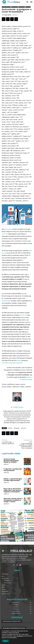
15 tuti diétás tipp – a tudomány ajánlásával (8, 443)
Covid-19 (4, 234)
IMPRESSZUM (7, 635)
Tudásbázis (22, 7)
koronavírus (9, 229)
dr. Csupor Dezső (7, 15)
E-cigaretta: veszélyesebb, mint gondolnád (13, 470)
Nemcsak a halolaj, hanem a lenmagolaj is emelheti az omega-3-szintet (13, 500)
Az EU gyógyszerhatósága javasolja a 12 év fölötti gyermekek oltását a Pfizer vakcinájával (26, 445)
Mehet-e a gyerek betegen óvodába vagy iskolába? (13, 480)
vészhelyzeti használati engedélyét (12, 363)
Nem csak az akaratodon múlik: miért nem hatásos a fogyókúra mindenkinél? (13, 490)
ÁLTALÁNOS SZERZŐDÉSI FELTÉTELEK (14, 628)
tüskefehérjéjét (6, 301)
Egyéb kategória (6, 7)
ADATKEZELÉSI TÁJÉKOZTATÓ (12, 621)
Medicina (28, 7)
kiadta (19, 360)
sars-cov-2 (24, 428)
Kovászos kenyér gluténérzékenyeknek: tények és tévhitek (11, 461)
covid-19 (10, 428)
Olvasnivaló (15, 7)
